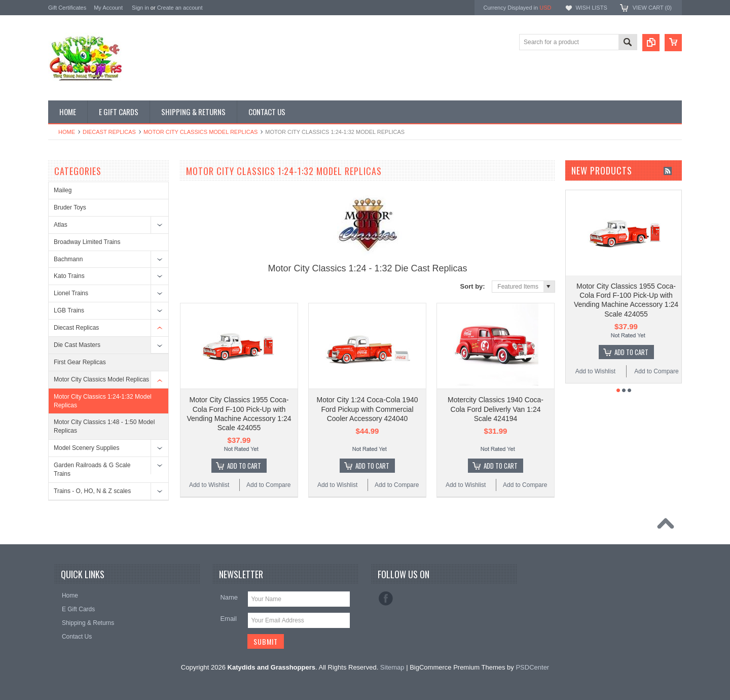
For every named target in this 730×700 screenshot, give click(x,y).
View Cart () (652, 8)
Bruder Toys (70, 207)
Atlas (61, 225)
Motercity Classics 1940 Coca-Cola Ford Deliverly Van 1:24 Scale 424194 (496, 409)
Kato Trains (69, 276)
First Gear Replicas (80, 362)
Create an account (180, 8)
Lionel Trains (71, 293)
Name (229, 597)
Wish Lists (591, 8)
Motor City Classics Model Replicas (200, 132)
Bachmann (68, 259)
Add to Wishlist (209, 485)
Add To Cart (244, 466)
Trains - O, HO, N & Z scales (92, 491)
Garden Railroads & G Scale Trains (92, 469)
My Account (108, 8)
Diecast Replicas (109, 132)
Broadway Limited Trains (87, 242)
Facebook (386, 599)
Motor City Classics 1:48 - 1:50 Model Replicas (104, 426)
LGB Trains (69, 310)
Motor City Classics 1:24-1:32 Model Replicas (103, 401)
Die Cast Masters (77, 345)
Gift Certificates (67, 8)
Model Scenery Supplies (86, 448)
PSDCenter (532, 667)
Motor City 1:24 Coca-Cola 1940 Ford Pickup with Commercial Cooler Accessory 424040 (368, 409)
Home (67, 132)
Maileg (63, 190)
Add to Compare (268, 485)
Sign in (140, 8)
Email (228, 619)
